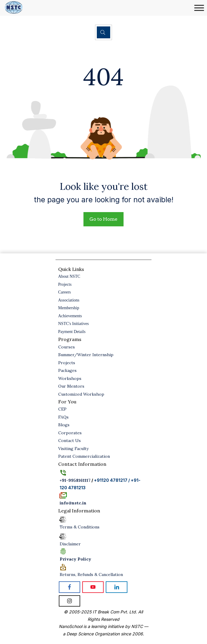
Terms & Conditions (80, 527)
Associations (69, 300)
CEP (62, 409)
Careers (65, 292)
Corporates (70, 433)
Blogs (64, 425)
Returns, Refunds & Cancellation (91, 574)
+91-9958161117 (75, 480)
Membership (69, 308)
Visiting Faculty (73, 449)
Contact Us (69, 441)
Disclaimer (70, 544)
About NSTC (69, 276)
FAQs (63, 417)
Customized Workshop (81, 394)
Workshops (70, 378)
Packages (67, 370)
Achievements (70, 316)
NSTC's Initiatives (74, 324)
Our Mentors (71, 386)
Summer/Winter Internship (86, 355)
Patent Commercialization (84, 456)
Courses (67, 347)
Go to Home (103, 219)
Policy (75, 559)
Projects (65, 284)
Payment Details (72, 332)
